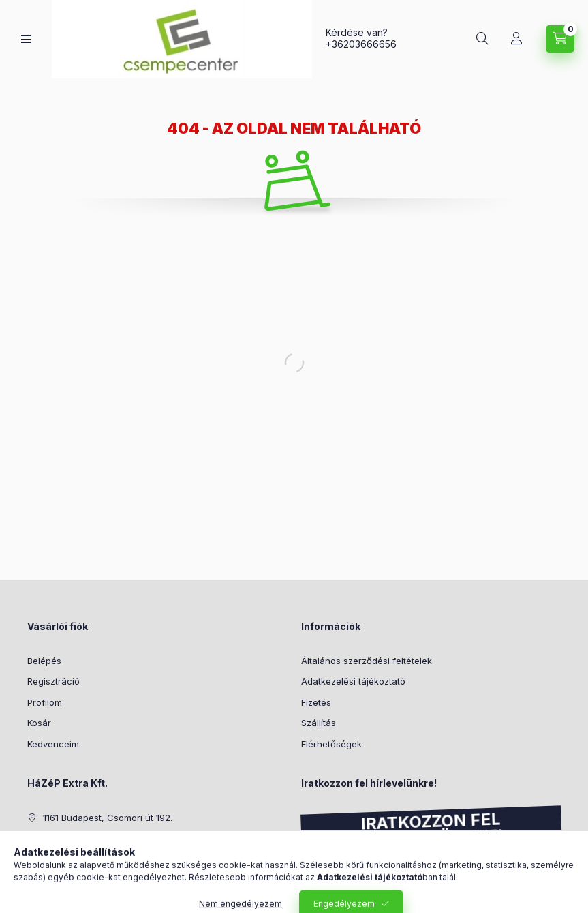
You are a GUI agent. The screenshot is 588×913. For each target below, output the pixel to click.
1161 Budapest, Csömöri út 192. (108, 818)
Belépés (44, 661)
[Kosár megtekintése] (560, 39)
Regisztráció (53, 681)
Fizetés (316, 702)
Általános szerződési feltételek (367, 661)
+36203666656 (361, 44)
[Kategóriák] (26, 39)
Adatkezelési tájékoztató (353, 681)
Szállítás (319, 723)
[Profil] (516, 39)
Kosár (39, 723)
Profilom (45, 702)
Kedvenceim (53, 744)
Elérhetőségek (331, 744)
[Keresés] (482, 39)
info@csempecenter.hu (93, 859)
